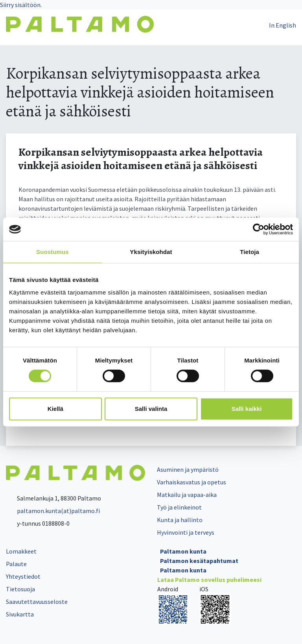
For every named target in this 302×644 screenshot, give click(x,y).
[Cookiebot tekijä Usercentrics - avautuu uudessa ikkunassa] (259, 229)
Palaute (16, 564)
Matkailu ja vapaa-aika (187, 495)
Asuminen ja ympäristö (188, 469)
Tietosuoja (20, 589)
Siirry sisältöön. (21, 5)
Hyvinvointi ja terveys (186, 532)
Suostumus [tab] (52, 252)
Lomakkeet (21, 551)
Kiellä (55, 409)
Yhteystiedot (23, 576)
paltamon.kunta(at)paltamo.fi (53, 511)
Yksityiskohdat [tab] (151, 252)
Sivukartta (20, 614)
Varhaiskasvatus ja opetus (192, 482)
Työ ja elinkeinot (179, 507)
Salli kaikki (247, 409)
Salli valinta (151, 409)
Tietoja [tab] (250, 252)
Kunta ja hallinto (180, 520)
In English (283, 25)
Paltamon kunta (183, 551)
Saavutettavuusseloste (37, 602)
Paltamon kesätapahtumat (199, 561)
